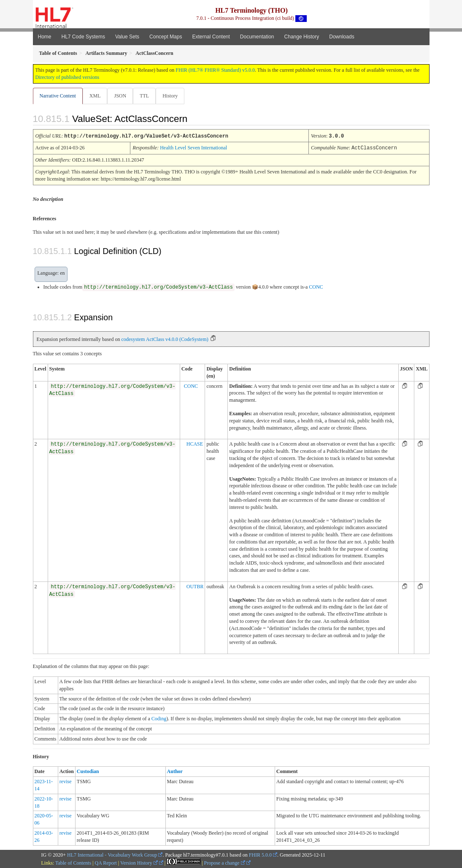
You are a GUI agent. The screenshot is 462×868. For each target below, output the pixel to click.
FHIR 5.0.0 (260, 854)
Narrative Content (58, 96)
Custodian (88, 771)
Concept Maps (166, 37)
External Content (211, 37)
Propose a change (225, 863)
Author (175, 771)
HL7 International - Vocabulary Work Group (112, 854)
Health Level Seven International (193, 148)
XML (96, 96)
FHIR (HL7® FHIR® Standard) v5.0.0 (215, 70)
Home (45, 37)
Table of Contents (73, 863)
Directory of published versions (68, 77)
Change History (302, 37)
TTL (147, 96)
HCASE (195, 443)
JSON (122, 96)
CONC (316, 287)
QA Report (106, 863)
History (173, 96)
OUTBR (195, 586)
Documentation (257, 37)
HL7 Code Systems (83, 37)
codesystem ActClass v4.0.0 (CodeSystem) (165, 339)
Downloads (342, 37)
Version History (139, 863)
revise (66, 781)
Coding (159, 718)
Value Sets (127, 37)
